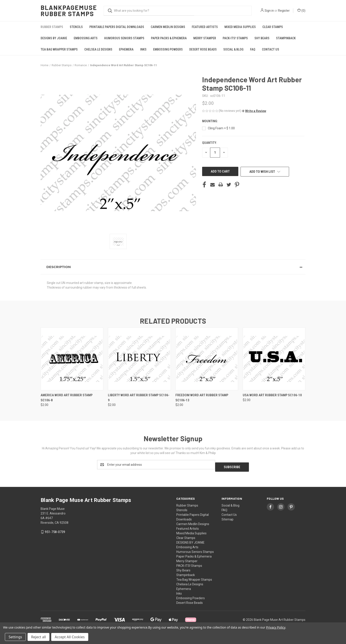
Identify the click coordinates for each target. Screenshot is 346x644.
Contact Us (271, 49)
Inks (143, 49)
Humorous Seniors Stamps (124, 38)
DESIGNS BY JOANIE (54, 38)
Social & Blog (233, 49)
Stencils (76, 27)
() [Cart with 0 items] (301, 10)
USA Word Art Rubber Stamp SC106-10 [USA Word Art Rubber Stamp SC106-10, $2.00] (272, 395)
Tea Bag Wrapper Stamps (59, 49)
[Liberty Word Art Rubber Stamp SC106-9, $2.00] (139, 359)
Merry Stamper (205, 38)
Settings (15, 637)
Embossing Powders (168, 49)
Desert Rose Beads (203, 49)
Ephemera (126, 49)
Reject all (39, 637)
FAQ (253, 49)
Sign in (269, 11)
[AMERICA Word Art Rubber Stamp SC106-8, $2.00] (72, 359)
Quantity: (210, 143)
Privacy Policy (276, 627)
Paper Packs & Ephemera (169, 38)
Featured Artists (205, 27)
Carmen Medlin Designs (168, 27)
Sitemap (228, 517)
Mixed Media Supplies (240, 27)
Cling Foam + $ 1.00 (221, 128)
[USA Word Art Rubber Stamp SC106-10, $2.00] (274, 359)
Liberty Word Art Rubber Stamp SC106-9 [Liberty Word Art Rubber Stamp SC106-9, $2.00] (139, 398)
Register (284, 11)
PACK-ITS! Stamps (235, 38)
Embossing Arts (86, 38)
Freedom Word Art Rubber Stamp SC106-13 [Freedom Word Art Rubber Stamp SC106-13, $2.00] (202, 398)
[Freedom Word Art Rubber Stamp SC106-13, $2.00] (207, 359)
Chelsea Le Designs (98, 49)
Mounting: (210, 121)
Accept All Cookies (70, 637)
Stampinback (286, 38)
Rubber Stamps (52, 27)
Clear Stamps (273, 27)
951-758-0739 (55, 529)
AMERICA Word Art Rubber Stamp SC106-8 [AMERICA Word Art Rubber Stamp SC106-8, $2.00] (67, 398)
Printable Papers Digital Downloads (117, 27)
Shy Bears (262, 38)
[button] (254, 111)
